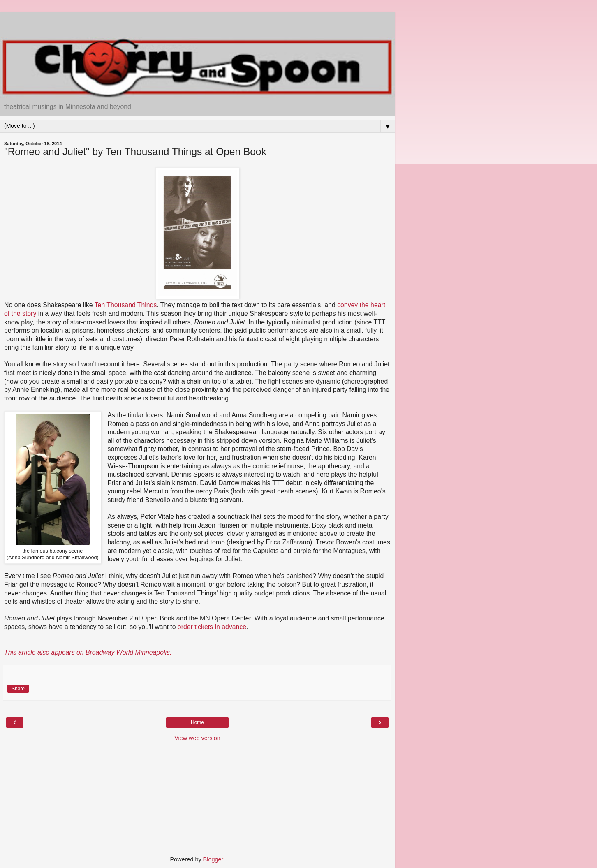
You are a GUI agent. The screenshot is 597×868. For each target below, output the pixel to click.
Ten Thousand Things (126, 305)
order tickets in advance (212, 627)
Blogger (213, 859)
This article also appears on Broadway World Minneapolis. (88, 652)
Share (18, 689)
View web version (197, 738)
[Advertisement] (197, 23)
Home (197, 722)
